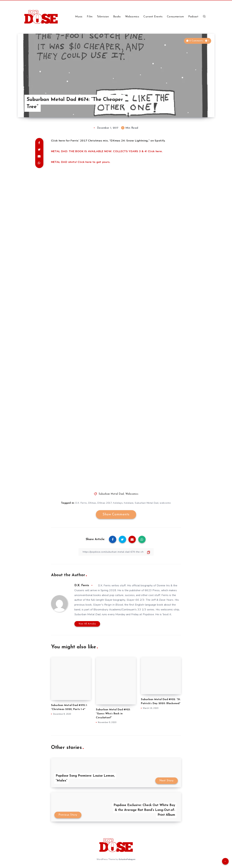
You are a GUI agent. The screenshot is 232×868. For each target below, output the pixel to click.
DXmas (92, 503)
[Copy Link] (116, 552)
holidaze (129, 503)
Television (103, 17)
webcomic (165, 503)
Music (79, 17)
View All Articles (87, 624)
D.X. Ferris (81, 503)
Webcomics (132, 17)
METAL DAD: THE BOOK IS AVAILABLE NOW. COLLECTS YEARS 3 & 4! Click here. (107, 151)
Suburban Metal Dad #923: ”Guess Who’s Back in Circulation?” (113, 714)
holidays (118, 503)
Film (90, 17)
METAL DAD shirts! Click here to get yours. (81, 162)
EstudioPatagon (127, 859)
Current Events (153, 17)
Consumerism (175, 17)
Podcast (193, 17)
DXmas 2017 (105, 503)
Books (117, 17)
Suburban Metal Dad (111, 494)
